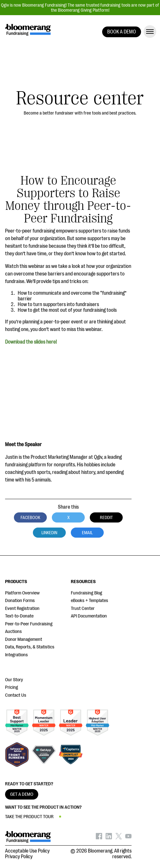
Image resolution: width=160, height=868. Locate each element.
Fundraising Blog (86, 593)
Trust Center (83, 608)
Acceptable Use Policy (27, 851)
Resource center (80, 98)
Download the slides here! (31, 342)
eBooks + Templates (89, 601)
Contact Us (16, 695)
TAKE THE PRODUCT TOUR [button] (29, 817)
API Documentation (89, 616)
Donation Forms (20, 601)
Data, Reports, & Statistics (30, 647)
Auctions (13, 632)
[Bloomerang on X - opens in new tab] (119, 838)
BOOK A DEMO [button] (122, 32)
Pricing (12, 687)
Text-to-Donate (19, 616)
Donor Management (24, 639)
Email (87, 533)
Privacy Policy (19, 857)
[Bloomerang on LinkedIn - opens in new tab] (109, 838)
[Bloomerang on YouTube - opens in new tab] (128, 838)
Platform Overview (22, 593)
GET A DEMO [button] (22, 794)
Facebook (30, 517)
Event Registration (22, 608)
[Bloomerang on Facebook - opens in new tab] (99, 838)
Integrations (16, 655)
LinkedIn (49, 533)
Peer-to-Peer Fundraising (29, 624)
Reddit (106, 517)
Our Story (14, 680)
